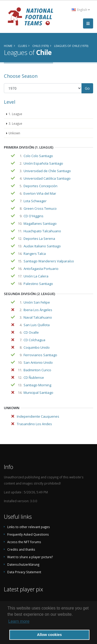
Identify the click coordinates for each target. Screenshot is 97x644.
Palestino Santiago (38, 284)
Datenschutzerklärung (23, 564)
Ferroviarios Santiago (40, 355)
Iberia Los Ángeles (38, 310)
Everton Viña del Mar (40, 193)
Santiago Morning (37, 385)
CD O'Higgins (33, 216)
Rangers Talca (35, 254)
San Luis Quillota (37, 325)
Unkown (14, 133)
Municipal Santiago (38, 393)
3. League (15, 123)
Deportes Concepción (40, 186)
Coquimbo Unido (37, 347)
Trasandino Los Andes (34, 424)
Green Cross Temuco (40, 208)
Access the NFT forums (24, 542)
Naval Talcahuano (38, 317)
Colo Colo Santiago (38, 156)
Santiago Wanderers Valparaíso (49, 261)
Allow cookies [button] (49, 635)
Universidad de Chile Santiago (47, 171)
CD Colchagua (34, 340)
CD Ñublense (34, 377)
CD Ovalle (31, 332)
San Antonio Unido (38, 362)
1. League (15, 114)
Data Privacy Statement (24, 572)
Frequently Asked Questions (28, 534)
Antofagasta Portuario (41, 269)
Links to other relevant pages (29, 527)
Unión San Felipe (37, 302)
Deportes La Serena (39, 239)
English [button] (81, 10)
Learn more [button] (19, 621)
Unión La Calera (36, 276)
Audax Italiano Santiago (42, 246)
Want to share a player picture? (30, 557)
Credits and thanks (21, 549)
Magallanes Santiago (40, 223)
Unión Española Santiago (43, 163)
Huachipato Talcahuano (42, 231)
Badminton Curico (37, 370)
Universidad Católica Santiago (47, 178)
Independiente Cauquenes (38, 416)
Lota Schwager (35, 201)
